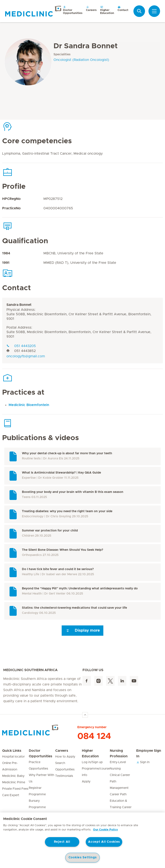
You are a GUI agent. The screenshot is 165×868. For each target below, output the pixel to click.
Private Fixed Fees (15, 789)
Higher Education (107, 10)
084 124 (94, 736)
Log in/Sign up (92, 762)
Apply (86, 782)
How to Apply (65, 757)
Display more (82, 631)
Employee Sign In (149, 753)
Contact (123, 8)
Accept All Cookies (104, 842)
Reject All (62, 842)
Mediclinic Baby (13, 776)
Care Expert (11, 795)
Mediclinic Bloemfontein (29, 405)
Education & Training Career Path (121, 807)
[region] (82, 840)
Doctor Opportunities (73, 10)
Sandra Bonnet (19, 305)
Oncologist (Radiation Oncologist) (81, 60)
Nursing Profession (119, 753)
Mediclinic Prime (14, 782)
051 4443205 (21, 346)
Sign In (143, 762)
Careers (91, 8)
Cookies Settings (83, 857)
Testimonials (64, 776)
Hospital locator (13, 757)
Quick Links (12, 751)
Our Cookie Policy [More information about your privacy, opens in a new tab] (105, 830)
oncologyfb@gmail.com (26, 356)
